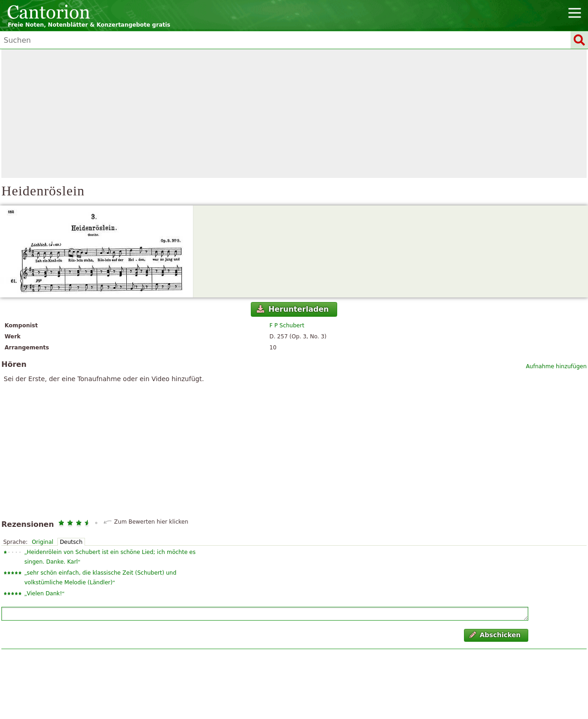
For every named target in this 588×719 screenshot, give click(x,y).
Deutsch (71, 542)
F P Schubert (287, 325)
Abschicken (495, 635)
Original (42, 542)
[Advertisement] (294, 114)
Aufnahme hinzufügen (556, 366)
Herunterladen (293, 309)
